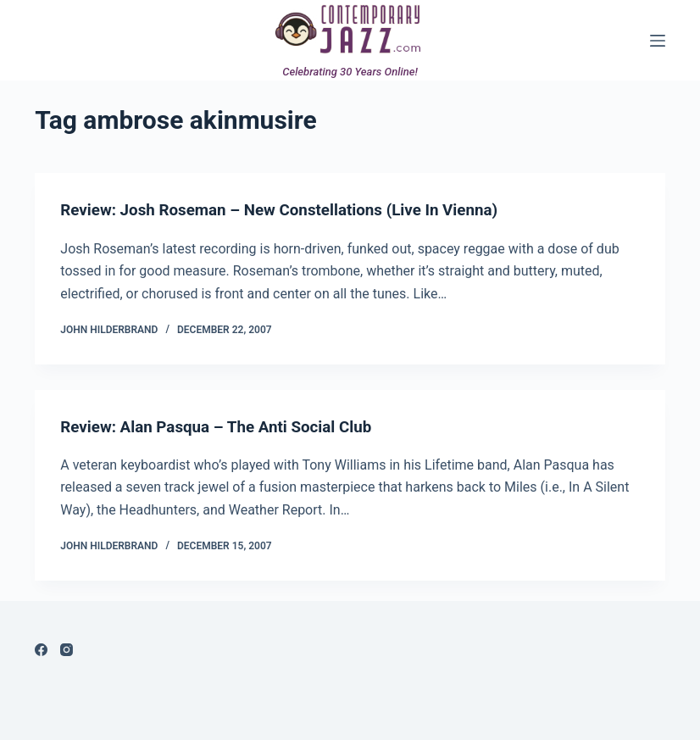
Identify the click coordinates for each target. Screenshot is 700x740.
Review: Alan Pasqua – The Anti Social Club (226, 426)
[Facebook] (41, 649)
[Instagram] (67, 649)
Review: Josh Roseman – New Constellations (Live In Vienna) (293, 209)
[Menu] (658, 41)
